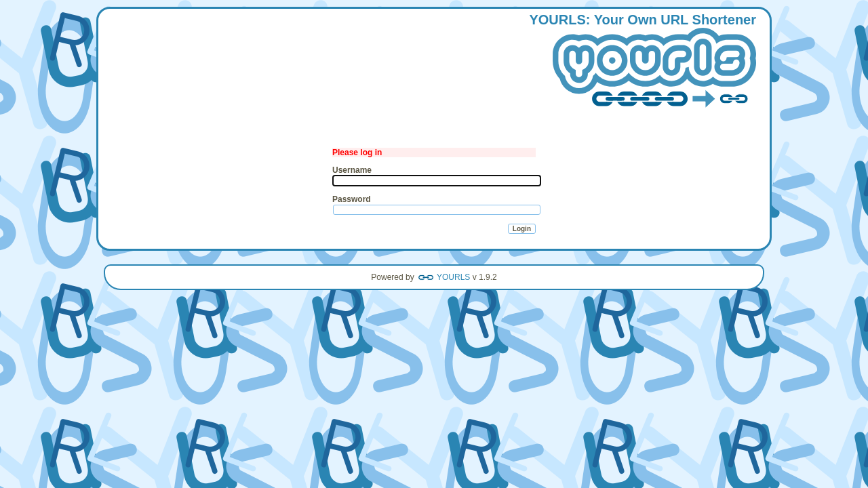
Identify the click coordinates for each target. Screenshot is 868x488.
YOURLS (453, 277)
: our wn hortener (643, 62)
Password (352, 199)
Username (352, 170)
